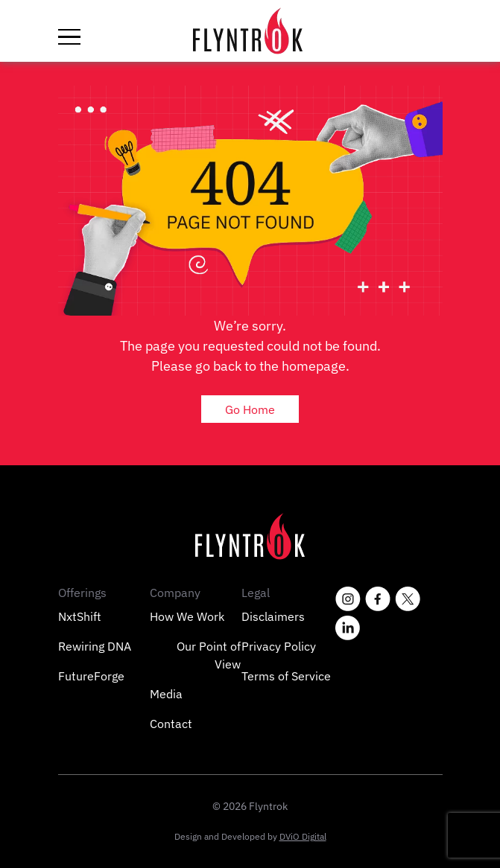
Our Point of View (209, 655)
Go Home (250, 409)
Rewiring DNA (95, 646)
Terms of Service (286, 676)
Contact (171, 724)
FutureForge (91, 676)
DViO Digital (303, 836)
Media (166, 694)
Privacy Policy (279, 646)
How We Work (187, 616)
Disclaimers (273, 616)
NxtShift (80, 616)
